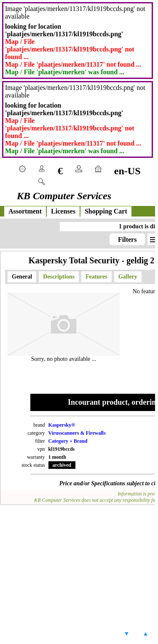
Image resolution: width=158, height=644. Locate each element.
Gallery (128, 277)
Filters (127, 239)
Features (96, 277)
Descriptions (59, 277)
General (22, 277)
